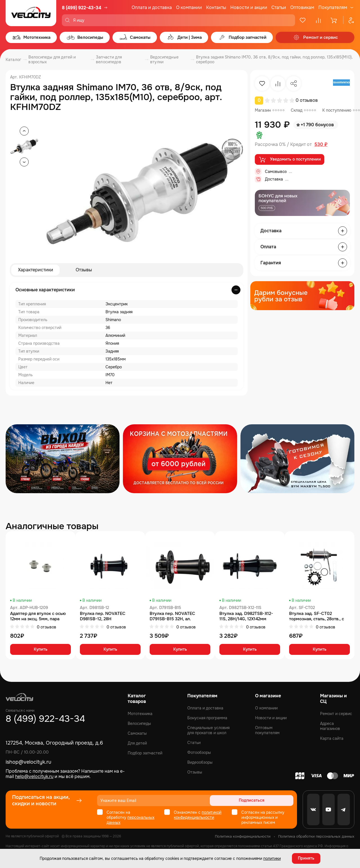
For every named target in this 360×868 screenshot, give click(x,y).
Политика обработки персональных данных (316, 836)
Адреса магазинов (330, 726)
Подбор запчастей (145, 753)
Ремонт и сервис (336, 714)
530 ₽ (321, 145)
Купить (41, 650)
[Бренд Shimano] (341, 84)
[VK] (313, 810)
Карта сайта (332, 738)
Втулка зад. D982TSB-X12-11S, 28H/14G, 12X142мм (246, 616)
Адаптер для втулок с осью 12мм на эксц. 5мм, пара (38, 616)
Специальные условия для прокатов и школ (208, 730)
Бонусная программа (207, 718)
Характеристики (36, 270)
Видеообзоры (200, 762)
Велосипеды (139, 723)
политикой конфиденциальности (198, 815)
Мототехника (140, 714)
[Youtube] (328, 810)
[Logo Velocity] (31, 13)
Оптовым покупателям (267, 730)
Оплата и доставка (152, 7)
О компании (189, 7)
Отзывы (84, 270)
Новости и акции (249, 7)
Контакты (216, 7)
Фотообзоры (199, 752)
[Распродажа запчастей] (63, 459)
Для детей (137, 743)
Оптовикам (302, 7)
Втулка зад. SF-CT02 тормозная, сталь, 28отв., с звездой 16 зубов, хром (317, 616)
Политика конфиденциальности (243, 836)
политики (272, 858)
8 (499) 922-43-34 (82, 8)
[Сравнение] (318, 20)
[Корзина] (334, 20)
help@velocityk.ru (34, 776)
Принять (306, 858)
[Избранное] (303, 20)
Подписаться (272, 801)
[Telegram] (344, 810)
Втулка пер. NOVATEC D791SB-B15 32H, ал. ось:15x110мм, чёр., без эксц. (179, 616)
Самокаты (137, 733)
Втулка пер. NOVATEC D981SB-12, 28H (103, 616)
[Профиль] (349, 20)
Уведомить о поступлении (290, 160)
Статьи (279, 7)
